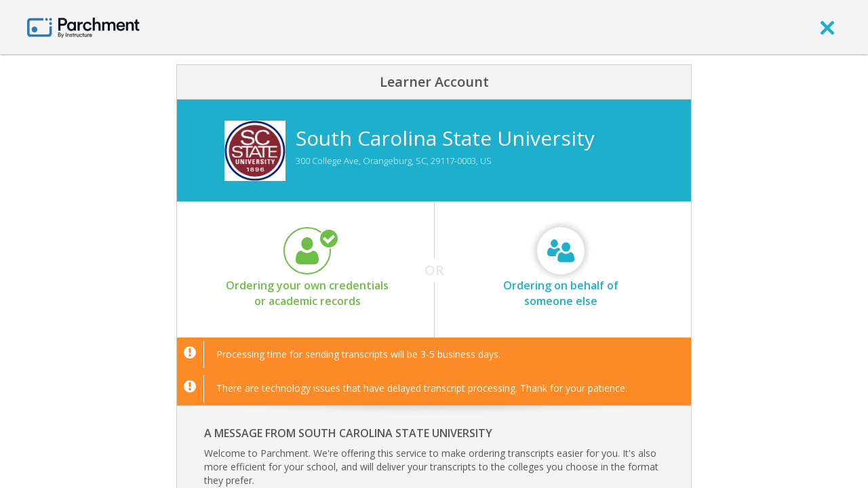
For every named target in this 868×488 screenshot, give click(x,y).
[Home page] (83, 27)
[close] (827, 27)
